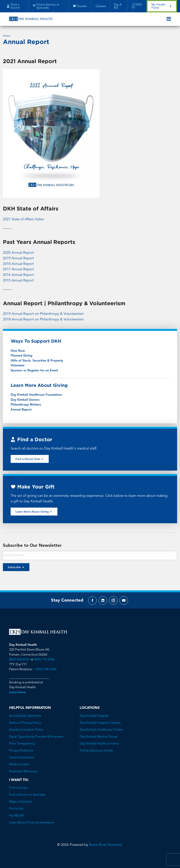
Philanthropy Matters (26, 405)
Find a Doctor (18, 788)
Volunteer (18, 366)
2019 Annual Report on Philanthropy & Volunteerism (43, 314)
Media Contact (19, 765)
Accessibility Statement (25, 716)
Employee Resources (23, 772)
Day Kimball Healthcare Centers (102, 730)
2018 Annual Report (18, 264)
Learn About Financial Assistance (32, 823)
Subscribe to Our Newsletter (32, 546)
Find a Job (16, 809)
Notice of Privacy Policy (25, 723)
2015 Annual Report (18, 281)
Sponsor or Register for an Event (34, 371)
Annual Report (21, 410)
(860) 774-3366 (44, 660)
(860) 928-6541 (19, 660)
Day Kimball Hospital (94, 716)
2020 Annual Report (18, 253)
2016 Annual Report (18, 275)
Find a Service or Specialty (27, 795)
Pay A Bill (118, 6)
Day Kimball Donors (25, 400)
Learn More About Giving (34, 512)
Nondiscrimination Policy (26, 730)
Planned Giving (21, 356)
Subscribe (14, 567)
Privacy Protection (21, 751)
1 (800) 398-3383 (45, 669)
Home (7, 36)
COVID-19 (137, 6)
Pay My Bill (17, 816)
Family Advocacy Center (96, 751)
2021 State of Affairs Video (23, 219)
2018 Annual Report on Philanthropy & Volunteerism (43, 319)
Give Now (18, 351)
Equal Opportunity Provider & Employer (36, 737)
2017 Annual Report (18, 269)
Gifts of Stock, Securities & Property (37, 361)
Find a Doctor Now (30, 459)
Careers (100, 6)
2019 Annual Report (18, 258)
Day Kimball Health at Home (99, 744)
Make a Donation (21, 802)
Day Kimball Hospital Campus (100, 723)
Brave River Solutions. (106, 845)
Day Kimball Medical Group (99, 737)
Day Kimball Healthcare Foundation (36, 395)
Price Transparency (22, 744)
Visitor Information (22, 758)
